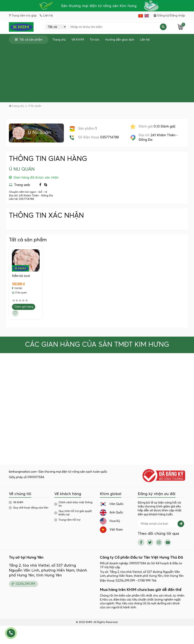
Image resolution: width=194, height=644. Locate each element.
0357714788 (110, 137)
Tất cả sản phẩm (29, 40)
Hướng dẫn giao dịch (120, 40)
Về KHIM (78, 40)
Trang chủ (59, 40)
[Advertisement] (97, 72)
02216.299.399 (23, 584)
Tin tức (95, 40)
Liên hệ (145, 40)
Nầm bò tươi (21, 276)
